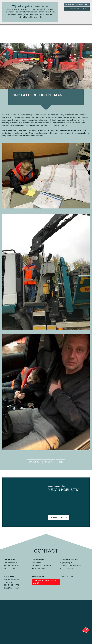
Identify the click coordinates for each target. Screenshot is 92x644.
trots (60, 462)
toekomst (49, 462)
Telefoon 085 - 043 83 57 (45, 582)
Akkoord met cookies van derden (77, 5)
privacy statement (67, 577)
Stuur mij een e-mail (59, 517)
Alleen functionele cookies (77, 9)
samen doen (34, 462)
